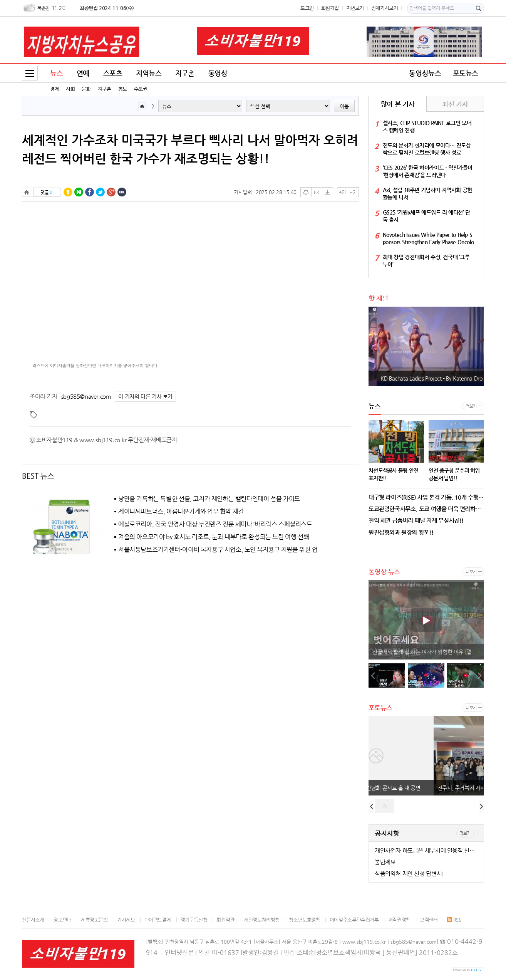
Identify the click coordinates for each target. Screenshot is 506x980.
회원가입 (330, 8)
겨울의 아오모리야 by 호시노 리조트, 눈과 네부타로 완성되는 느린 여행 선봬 (214, 537)
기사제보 (126, 920)
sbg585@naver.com (86, 396)
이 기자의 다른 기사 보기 (145, 397)
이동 (344, 106)
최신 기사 (455, 104)
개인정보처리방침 (262, 920)
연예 (83, 73)
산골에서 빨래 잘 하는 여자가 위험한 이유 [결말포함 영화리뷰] (428, 652)
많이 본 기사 (398, 104)
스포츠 (113, 73)
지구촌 (105, 89)
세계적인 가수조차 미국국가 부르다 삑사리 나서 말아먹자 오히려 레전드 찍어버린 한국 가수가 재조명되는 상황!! (190, 149)
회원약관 (225, 920)
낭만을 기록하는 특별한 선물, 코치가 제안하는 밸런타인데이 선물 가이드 (209, 499)
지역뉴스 (149, 73)
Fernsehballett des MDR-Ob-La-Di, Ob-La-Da (424, 378)
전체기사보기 (385, 8)
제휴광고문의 (94, 920)
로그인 (307, 8)
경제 (54, 89)
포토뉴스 (466, 73)
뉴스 (56, 73)
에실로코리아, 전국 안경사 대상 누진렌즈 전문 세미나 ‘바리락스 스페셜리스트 (215, 524)
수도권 (141, 89)
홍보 (123, 89)
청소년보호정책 (304, 920)
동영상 (218, 73)
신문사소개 (33, 920)
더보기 (471, 406)
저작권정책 (399, 920)
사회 (70, 89)
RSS (454, 920)
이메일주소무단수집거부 (354, 920)
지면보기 (355, 8)
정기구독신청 (194, 920)
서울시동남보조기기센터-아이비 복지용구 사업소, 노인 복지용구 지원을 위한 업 (218, 550)
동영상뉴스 (425, 73)
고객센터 (429, 920)
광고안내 (62, 920)
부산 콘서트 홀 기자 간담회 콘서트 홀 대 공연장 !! (427, 788)
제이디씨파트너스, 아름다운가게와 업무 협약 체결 (181, 512)
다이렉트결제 (158, 920)
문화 (86, 89)
